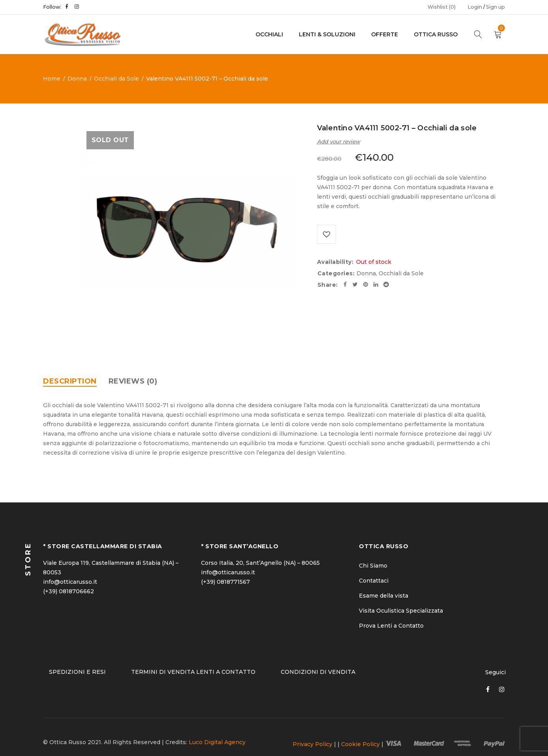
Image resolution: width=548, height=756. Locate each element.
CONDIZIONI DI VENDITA (318, 672)
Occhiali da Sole (116, 79)
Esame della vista (384, 596)
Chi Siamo (373, 566)
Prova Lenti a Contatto (391, 626)
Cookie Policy (360, 744)
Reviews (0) (133, 381)
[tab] (70, 381)
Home (52, 79)
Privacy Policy (312, 744)
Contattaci (374, 581)
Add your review (339, 141)
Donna (77, 79)
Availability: (335, 263)
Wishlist (442, 7)
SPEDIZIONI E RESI (77, 672)
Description (70, 381)
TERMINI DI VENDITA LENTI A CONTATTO (193, 672)
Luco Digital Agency (217, 742)
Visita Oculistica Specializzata (401, 611)
